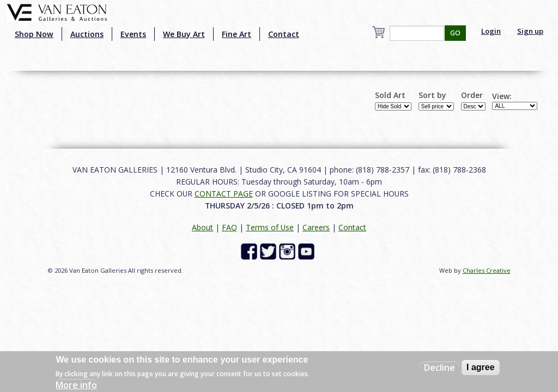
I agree (481, 367)
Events (133, 34)
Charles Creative (487, 270)
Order (472, 95)
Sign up (530, 31)
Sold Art (390, 95)
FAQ (229, 227)
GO (455, 33)
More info (76, 385)
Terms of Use (270, 227)
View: (502, 96)
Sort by (432, 95)
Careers (316, 227)
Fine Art (236, 34)
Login (491, 31)
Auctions (87, 34)
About (202, 227)
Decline (439, 367)
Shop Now (34, 34)
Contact (284, 34)
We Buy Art (184, 34)
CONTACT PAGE (224, 194)
